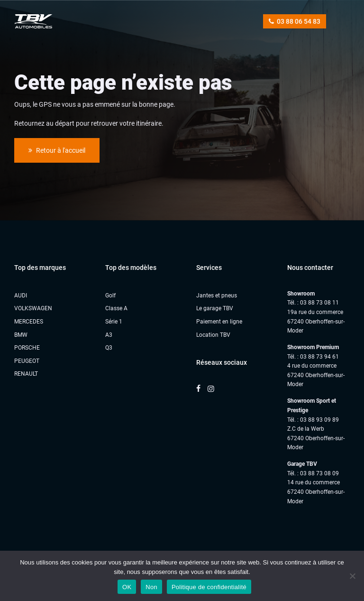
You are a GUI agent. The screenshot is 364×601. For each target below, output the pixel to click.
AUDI (21, 296)
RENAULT (26, 374)
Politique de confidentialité (209, 587)
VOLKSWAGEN (33, 308)
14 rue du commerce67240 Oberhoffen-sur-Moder (316, 492)
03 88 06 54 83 (295, 21)
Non (151, 587)
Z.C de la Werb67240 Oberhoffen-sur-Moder (316, 438)
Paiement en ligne (219, 322)
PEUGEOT (27, 361)
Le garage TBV (215, 308)
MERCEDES (29, 322)
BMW (21, 335)
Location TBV (213, 335)
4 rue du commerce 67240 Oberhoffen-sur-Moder (316, 375)
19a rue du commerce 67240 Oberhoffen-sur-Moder (316, 321)
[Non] (352, 576)
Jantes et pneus (217, 296)
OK (127, 587)
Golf (110, 296)
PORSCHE (27, 348)
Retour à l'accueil (57, 150)
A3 (109, 335)
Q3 (109, 348)
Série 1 (114, 322)
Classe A (116, 308)
